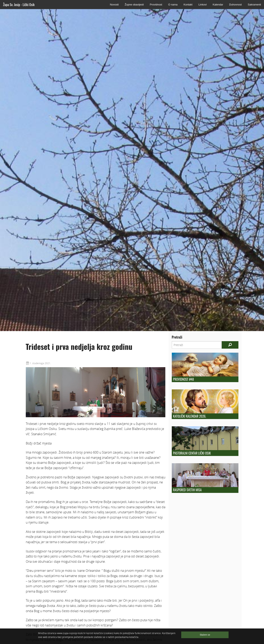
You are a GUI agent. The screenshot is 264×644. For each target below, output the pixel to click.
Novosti (114, 5)
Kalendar (218, 5)
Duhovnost (235, 5)
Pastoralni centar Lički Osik (192, 453)
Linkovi (203, 5)
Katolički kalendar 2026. (189, 416)
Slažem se (205, 635)
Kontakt (188, 5)
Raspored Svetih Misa (187, 490)
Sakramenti (254, 5)
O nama (173, 5)
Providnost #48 (183, 379)
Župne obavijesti (134, 5)
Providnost (156, 5)
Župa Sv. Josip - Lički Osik (19, 5)
